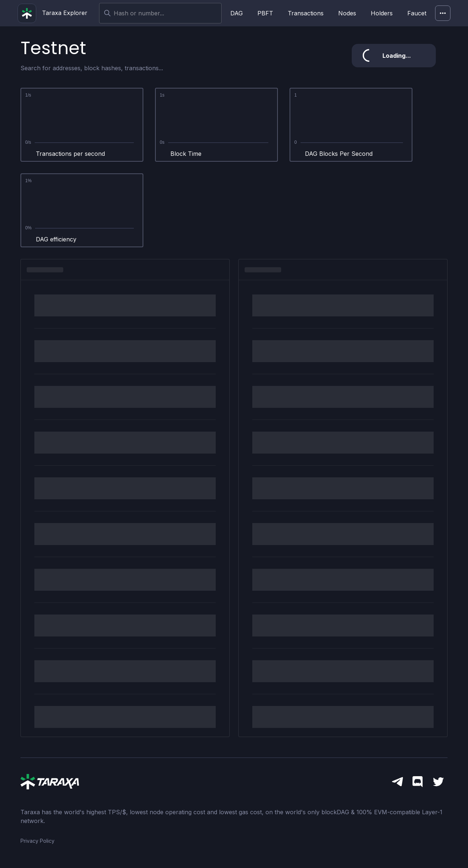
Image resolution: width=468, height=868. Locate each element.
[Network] (443, 13)
